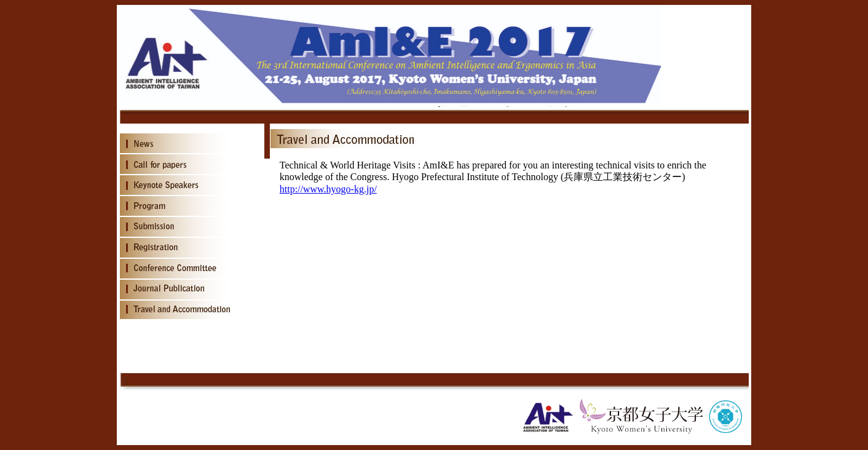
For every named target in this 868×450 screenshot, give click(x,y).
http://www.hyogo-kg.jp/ (328, 189)
